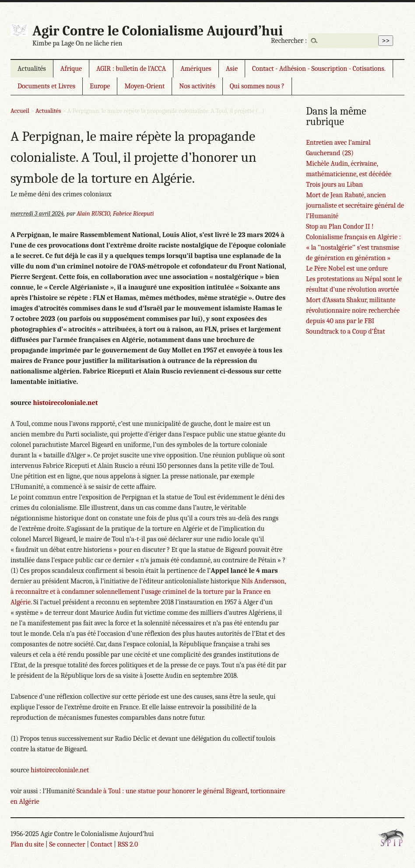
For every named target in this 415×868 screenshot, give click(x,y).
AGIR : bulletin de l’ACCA (131, 69)
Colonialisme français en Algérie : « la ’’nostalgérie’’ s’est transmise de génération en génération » (353, 248)
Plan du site (27, 844)
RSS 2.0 (128, 844)
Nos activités (197, 86)
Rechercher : (289, 41)
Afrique (71, 69)
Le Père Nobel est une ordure (347, 268)
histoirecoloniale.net (65, 403)
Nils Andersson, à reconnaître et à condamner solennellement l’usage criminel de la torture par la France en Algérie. (148, 592)
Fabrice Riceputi (134, 214)
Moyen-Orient (144, 86)
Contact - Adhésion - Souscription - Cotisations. (319, 69)
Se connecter (67, 844)
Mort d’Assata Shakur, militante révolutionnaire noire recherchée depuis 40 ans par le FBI (353, 310)
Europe (100, 86)
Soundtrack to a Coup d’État (346, 331)
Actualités (32, 69)
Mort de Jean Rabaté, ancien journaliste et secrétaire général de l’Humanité (355, 206)
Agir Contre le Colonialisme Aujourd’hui (158, 31)
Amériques (196, 69)
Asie (232, 69)
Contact (102, 844)
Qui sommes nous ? (257, 86)
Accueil (20, 111)
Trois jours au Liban (334, 185)
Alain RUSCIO (93, 214)
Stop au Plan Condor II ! (340, 227)
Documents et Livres (46, 86)
